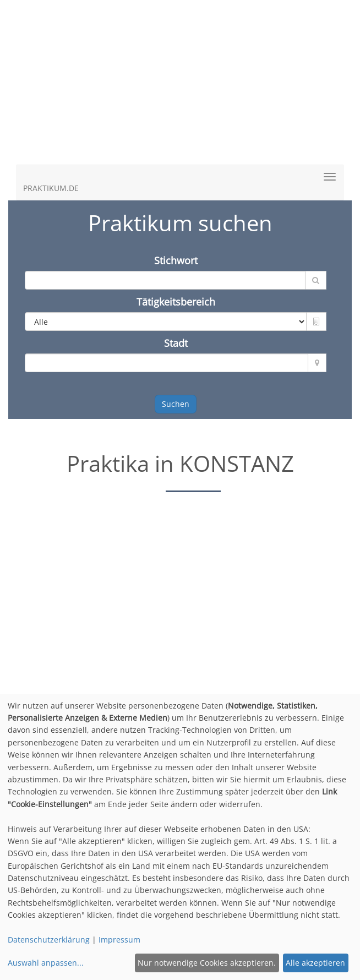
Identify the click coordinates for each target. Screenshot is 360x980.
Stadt (176, 343)
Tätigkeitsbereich (176, 302)
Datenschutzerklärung (49, 940)
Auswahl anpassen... (46, 963)
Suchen (176, 404)
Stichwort (176, 260)
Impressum (119, 940)
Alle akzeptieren (315, 963)
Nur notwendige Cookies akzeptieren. (207, 963)
